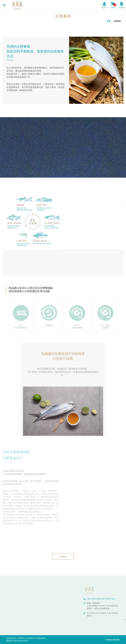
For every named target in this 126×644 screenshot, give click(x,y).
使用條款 (109, 640)
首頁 (109, 21)
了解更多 (63, 557)
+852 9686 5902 (108, 600)
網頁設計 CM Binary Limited (17, 641)
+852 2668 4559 (94, 600)
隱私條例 (116, 640)
